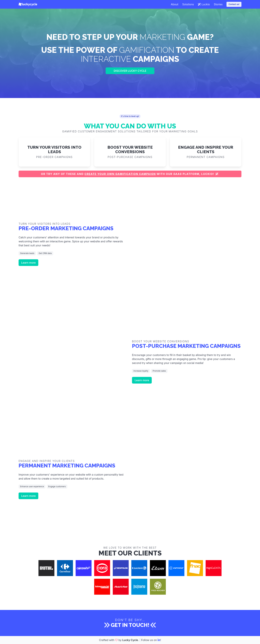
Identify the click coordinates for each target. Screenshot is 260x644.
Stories (218, 4)
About (175, 4)
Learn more (28, 263)
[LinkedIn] (159, 640)
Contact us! (234, 4)
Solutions (188, 4)
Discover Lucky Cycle (130, 71)
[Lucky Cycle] (28, 4)
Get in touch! (130, 625)
